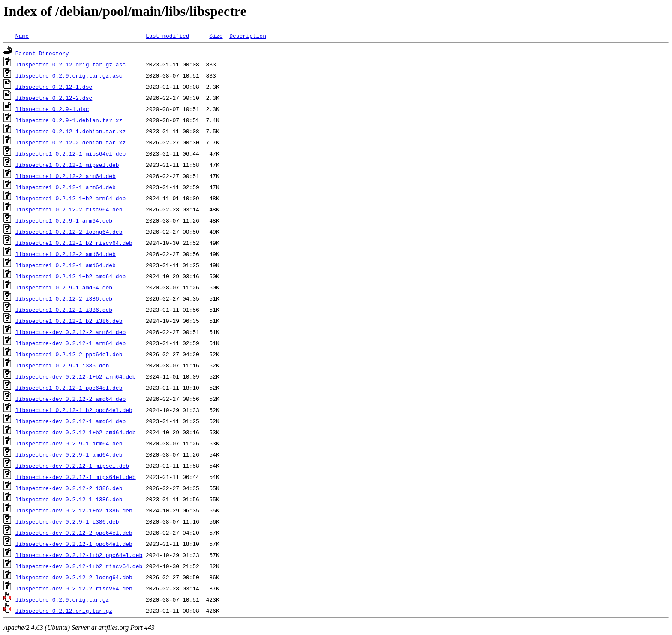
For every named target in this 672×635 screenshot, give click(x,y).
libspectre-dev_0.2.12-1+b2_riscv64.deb (79, 566)
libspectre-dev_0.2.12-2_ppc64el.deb (74, 533)
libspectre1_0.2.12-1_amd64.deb (66, 265)
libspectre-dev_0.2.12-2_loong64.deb (74, 577)
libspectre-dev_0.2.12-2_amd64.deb (70, 399)
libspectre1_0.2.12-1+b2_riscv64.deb (74, 243)
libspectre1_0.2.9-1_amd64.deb (64, 287)
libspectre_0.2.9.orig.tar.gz (62, 599)
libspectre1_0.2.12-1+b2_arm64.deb (70, 198)
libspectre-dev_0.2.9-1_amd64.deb (69, 454)
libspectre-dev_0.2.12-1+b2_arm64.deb (76, 376)
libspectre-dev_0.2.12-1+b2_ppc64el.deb (79, 555)
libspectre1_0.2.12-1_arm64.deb (66, 187)
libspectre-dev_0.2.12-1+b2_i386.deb (74, 510)
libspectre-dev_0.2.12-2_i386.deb (69, 488)
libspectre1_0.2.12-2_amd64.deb (66, 254)
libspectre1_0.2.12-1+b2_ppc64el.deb (74, 410)
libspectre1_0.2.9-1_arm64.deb (64, 220)
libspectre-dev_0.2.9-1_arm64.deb (69, 443)
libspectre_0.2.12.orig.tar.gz (64, 611)
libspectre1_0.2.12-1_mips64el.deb (70, 153)
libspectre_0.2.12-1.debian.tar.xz (70, 131)
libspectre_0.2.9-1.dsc (52, 109)
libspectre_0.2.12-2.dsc (54, 98)
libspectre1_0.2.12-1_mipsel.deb (67, 165)
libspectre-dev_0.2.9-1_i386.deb (67, 521)
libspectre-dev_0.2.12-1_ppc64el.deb (74, 544)
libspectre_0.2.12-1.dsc (54, 87)
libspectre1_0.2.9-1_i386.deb (62, 365)
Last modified (167, 36)
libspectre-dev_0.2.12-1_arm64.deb (70, 343)
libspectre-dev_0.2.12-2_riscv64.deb (74, 588)
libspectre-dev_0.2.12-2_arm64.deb (70, 332)
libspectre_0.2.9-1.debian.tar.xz (69, 120)
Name (22, 36)
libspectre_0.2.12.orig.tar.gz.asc (70, 64)
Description (248, 36)
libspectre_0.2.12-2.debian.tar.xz (70, 142)
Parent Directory (42, 53)
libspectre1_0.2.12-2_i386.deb (64, 298)
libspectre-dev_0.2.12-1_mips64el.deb (76, 477)
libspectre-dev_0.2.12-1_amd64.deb (70, 421)
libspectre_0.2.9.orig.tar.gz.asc (69, 75)
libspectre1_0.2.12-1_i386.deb (64, 310)
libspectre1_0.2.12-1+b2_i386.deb (69, 321)
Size (216, 36)
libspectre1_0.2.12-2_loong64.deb (69, 232)
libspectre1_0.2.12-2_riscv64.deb (69, 209)
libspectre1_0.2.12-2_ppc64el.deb (69, 354)
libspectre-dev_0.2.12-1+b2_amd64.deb (76, 432)
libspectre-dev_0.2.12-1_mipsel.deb (72, 466)
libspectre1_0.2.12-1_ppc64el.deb (69, 388)
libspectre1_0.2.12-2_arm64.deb (66, 176)
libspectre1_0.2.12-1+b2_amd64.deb (70, 276)
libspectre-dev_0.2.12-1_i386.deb (69, 499)
